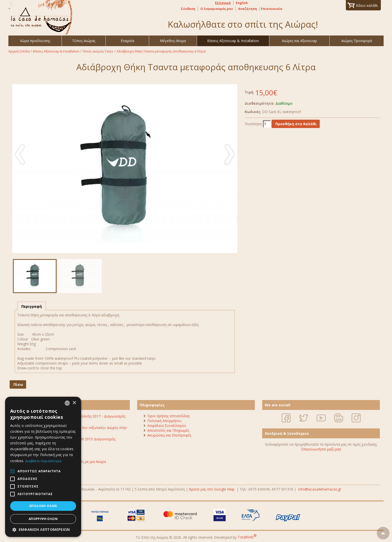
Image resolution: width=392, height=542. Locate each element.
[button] (43, 529)
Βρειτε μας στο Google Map (212, 489)
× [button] (74, 403)
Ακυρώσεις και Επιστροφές (169, 435)
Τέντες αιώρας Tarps (98, 51)
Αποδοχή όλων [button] (43, 506)
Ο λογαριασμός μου (217, 9)
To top (383, 532)
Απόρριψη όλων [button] (43, 519)
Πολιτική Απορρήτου (164, 421)
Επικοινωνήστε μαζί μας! (321, 449)
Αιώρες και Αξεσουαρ (299, 41)
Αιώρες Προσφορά (357, 41)
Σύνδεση (188, 9)
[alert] (43, 467)
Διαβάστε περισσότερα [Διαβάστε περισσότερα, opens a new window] (43, 461)
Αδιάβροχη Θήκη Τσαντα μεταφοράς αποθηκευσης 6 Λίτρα (161, 51)
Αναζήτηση (247, 9)
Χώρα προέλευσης (35, 41)
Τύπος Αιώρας (84, 41)
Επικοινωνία (272, 9)
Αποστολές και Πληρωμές (168, 430)
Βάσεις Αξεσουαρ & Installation (233, 41)
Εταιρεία (127, 41)
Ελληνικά (223, 3)
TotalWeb (247, 537)
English (242, 3)
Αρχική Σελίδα (19, 51)
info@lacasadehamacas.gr (320, 489)
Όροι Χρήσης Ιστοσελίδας (168, 416)
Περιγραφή (32, 306)
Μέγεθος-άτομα (173, 41)
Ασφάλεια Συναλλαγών (167, 426)
